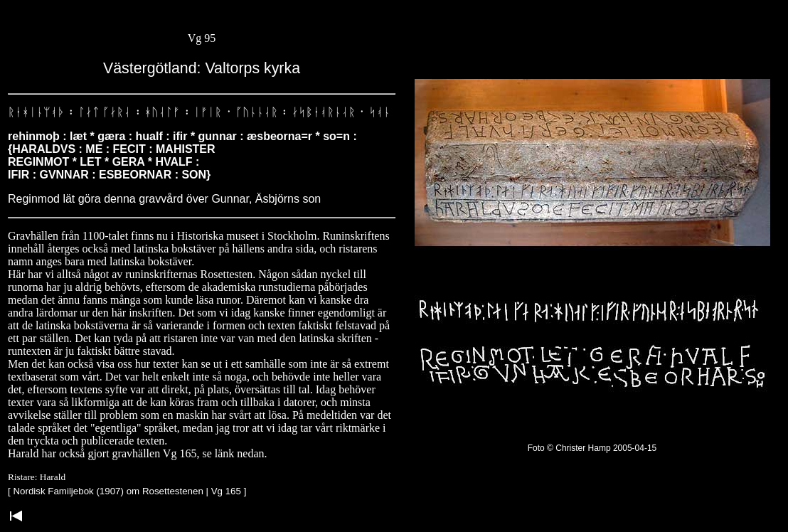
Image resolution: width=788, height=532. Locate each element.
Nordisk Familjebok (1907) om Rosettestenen (108, 491)
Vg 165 (226, 491)
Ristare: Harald (37, 477)
